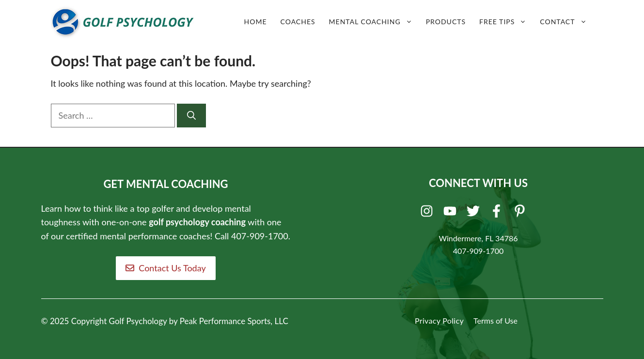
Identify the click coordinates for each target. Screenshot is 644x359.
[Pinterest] (521, 213)
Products (446, 22)
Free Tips (506, 22)
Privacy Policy (439, 320)
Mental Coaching (374, 22)
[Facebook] (498, 213)
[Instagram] (428, 213)
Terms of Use (495, 320)
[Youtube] (451, 213)
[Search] (191, 116)
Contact (566, 22)
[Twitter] (475, 213)
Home (256, 22)
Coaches (298, 22)
